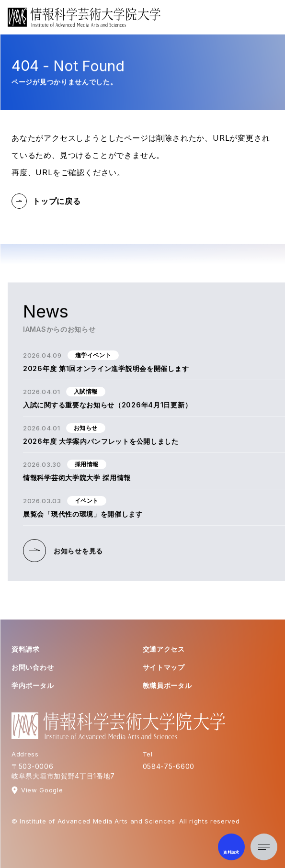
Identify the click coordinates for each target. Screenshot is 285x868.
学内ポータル (33, 685)
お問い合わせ (33, 667)
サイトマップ (164, 667)
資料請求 (26, 649)
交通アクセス (164, 649)
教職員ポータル (167, 685)
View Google (42, 790)
